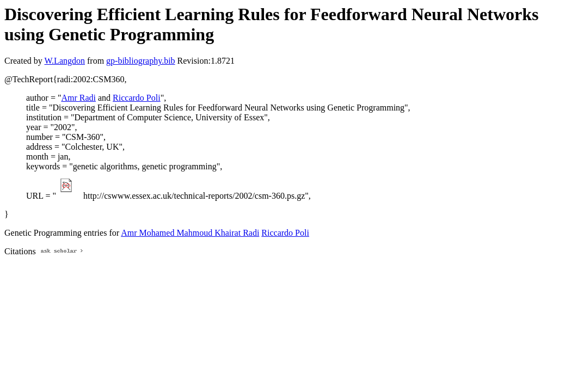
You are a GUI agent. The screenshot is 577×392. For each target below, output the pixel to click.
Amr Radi (78, 98)
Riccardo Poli (137, 98)
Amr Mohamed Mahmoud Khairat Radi (190, 233)
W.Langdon (65, 61)
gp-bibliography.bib (141, 61)
